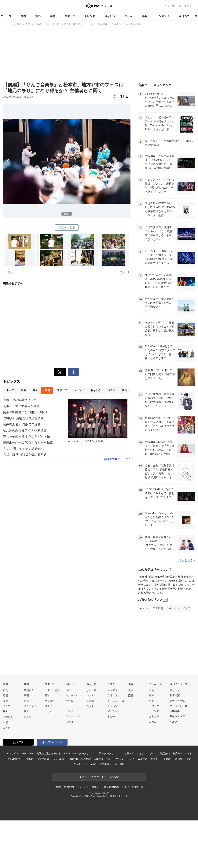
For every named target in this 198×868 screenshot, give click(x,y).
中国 (5, 722)
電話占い (165, 753)
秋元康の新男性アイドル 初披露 (25, 430)
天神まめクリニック (110, 753)
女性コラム (114, 695)
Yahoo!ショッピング (179, 608)
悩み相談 (86, 759)
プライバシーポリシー (89, 787)
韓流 (26, 711)
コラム (128, 16)
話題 (131, 695)
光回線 (30, 759)
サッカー (50, 701)
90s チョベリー (116, 711)
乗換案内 (155, 759)
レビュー (71, 690)
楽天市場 (158, 608)
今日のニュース (188, 16)
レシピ (131, 759)
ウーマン (119, 759)
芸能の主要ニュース (117, 459)
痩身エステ (105, 764)
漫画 (144, 16)
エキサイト (190, 6)
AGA (94, 764)
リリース (175, 690)
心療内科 (129, 753)
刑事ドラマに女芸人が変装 (21, 406)
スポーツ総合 (52, 690)
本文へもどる (67, 227)
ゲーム (69, 701)
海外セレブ (30, 706)
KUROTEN (27, 753)
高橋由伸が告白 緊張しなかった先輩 (28, 443)
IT (67, 706)
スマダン (112, 690)
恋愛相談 (99, 759)
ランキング (163, 16)
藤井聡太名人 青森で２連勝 (22, 424)
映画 (26, 695)
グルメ (69, 711)
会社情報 (56, 787)
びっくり (91, 690)
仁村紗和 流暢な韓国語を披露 (23, 418)
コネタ (90, 695)
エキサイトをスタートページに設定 (99, 777)
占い (109, 759)
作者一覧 (175, 695)
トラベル (112, 706)
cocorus (74, 759)
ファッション (73, 716)
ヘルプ (173, 722)
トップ (10, 390)
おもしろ (110, 16)
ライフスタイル (116, 701)
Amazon (144, 608)
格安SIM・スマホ (182, 753)
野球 (47, 695)
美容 (189, 759)
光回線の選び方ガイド (49, 753)
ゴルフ (48, 706)
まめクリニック (87, 753)
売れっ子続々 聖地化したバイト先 (26, 436)
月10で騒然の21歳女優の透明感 (25, 455)
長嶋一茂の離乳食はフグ (20, 400)
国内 (23, 16)
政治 (5, 701)
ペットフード (81, 764)
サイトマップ (177, 716)
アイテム (142, 753)
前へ (35, 157)
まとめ (7, 706)
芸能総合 (29, 690)
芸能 (53, 16)
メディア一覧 (177, 701)
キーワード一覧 (178, 706)
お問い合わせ (139, 787)
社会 (5, 690)
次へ (99, 157)
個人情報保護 (111, 787)
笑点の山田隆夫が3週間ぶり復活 (25, 412)
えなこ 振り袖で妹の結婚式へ (23, 449)
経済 (5, 695)
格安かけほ (43, 759)
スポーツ (70, 16)
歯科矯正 (178, 759)
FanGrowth (70, 753)
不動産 (167, 759)
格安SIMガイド (15, 759)
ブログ (153, 753)
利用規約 (69, 787)
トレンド (90, 16)
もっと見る (187, 560)
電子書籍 (120, 764)
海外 (38, 16)
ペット (90, 706)
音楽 (26, 701)
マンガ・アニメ (74, 695)
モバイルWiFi (59, 759)
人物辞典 (175, 711)
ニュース (6, 16)
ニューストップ (173, 6)
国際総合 (8, 717)
